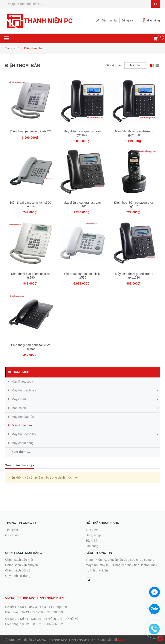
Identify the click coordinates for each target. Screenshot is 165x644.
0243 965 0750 (32, 612)
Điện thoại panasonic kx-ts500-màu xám (31, 204)
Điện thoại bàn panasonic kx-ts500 (31, 347)
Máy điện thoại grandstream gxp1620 (134, 133)
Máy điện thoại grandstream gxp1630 (82, 133)
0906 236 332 (53, 624)
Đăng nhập (109, 20)
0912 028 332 (31, 624)
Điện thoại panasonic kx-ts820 (31, 131)
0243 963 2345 (56, 612)
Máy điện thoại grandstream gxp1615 (82, 204)
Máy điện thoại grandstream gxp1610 (134, 276)
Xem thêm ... (21, 452)
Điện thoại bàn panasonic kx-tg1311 (134, 204)
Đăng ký (127, 20)
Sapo (121, 640)
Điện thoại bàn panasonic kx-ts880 (31, 276)
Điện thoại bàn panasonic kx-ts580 (83, 276)
